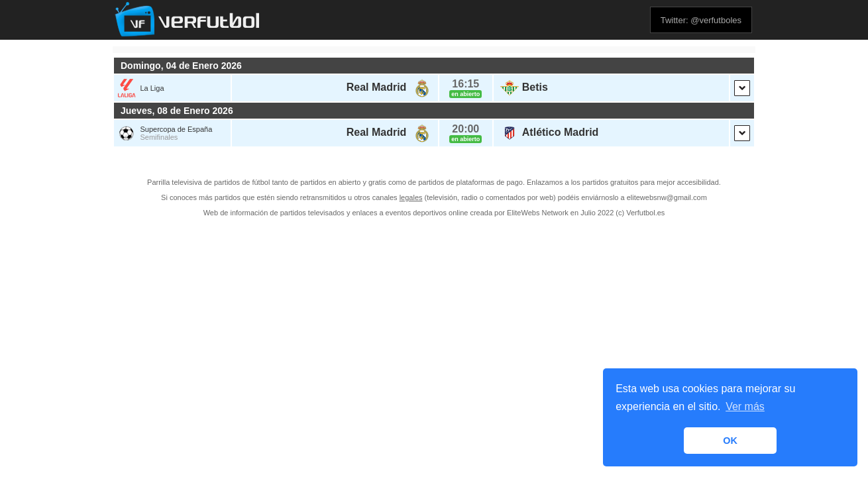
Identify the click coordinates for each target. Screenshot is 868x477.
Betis (535, 87)
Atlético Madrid (561, 132)
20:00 (465, 129)
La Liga (152, 88)
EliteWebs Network (538, 213)
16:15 (465, 84)
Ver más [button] (745, 406)
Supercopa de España (176, 129)
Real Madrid (377, 87)
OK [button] (730, 441)
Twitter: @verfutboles (701, 20)
